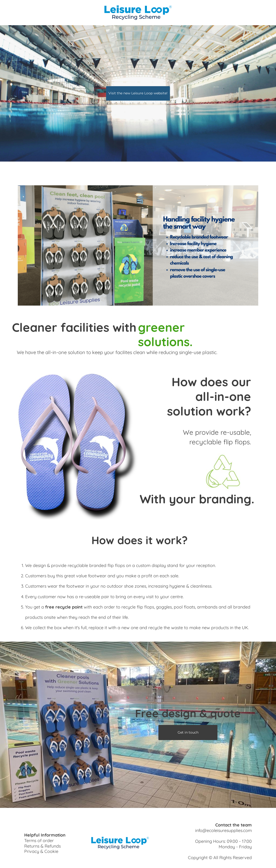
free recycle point (64, 607)
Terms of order (39, 841)
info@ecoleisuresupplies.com (223, 830)
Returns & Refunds (42, 846)
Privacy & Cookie (41, 851)
